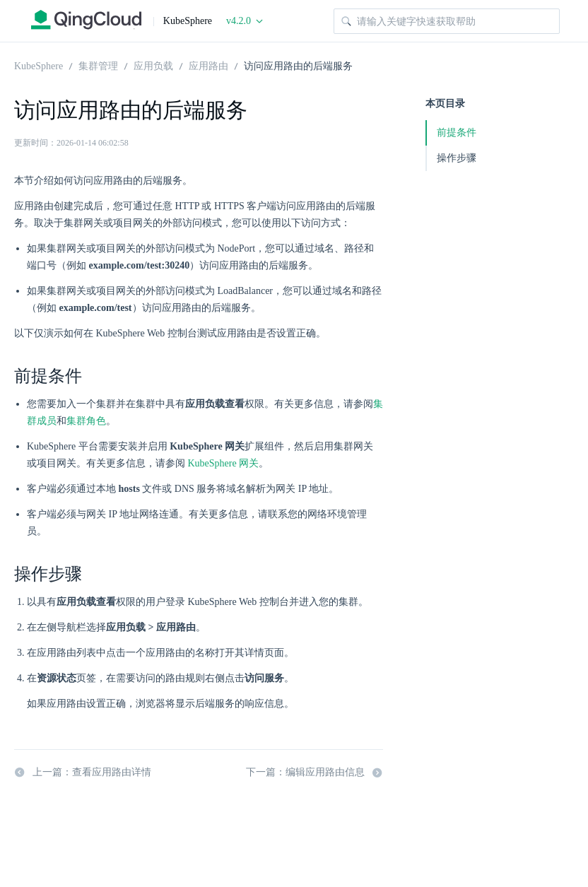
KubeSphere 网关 (224, 463)
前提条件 (457, 133)
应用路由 (208, 65)
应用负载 (153, 65)
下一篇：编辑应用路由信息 (314, 773)
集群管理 (98, 65)
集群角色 (86, 421)
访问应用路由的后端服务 (298, 65)
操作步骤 (457, 158)
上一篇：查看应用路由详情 (83, 773)
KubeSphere (39, 65)
